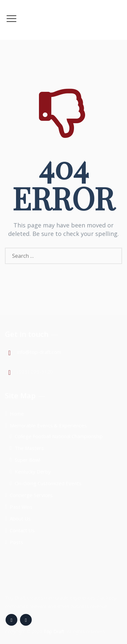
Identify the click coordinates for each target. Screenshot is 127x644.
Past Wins (21, 507)
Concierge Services (31, 495)
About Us (20, 519)
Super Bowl (27, 460)
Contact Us (22, 530)
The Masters (29, 448)
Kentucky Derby (33, 471)
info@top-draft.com (39, 352)
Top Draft (54, 631)
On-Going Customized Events (48, 483)
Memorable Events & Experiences (48, 425)
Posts (17, 542)
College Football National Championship (59, 436)
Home (17, 414)
